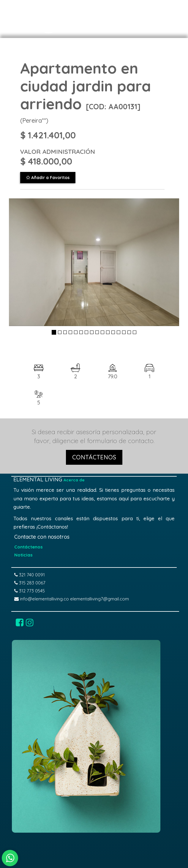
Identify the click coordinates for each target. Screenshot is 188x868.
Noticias (23, 555)
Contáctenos (29, 547)
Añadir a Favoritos (48, 178)
